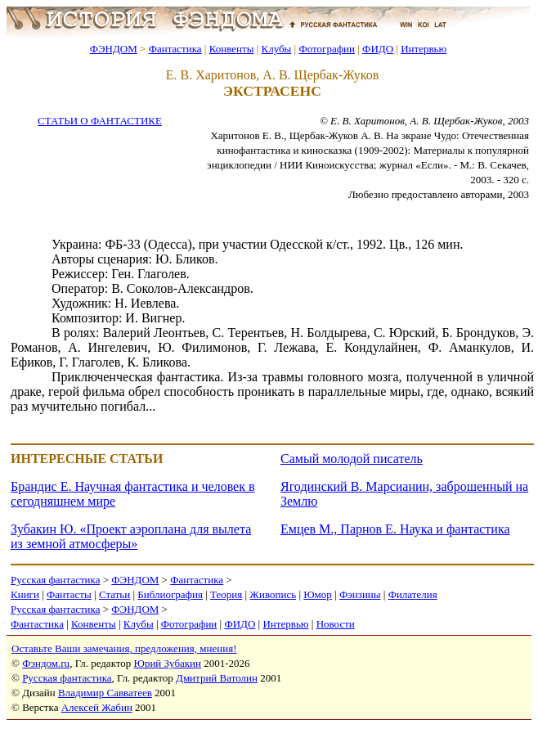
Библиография (170, 594)
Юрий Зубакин (168, 663)
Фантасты (69, 594)
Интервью (424, 49)
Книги (25, 594)
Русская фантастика (55, 580)
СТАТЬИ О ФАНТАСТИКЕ (100, 121)
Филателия (413, 594)
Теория (226, 594)
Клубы (276, 49)
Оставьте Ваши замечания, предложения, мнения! (124, 648)
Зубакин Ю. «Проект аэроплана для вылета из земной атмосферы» (131, 536)
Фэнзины (360, 594)
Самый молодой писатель (352, 459)
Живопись (273, 594)
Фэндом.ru (46, 663)
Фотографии (327, 49)
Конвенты (232, 49)
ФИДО (378, 49)
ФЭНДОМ (114, 49)
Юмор (318, 594)
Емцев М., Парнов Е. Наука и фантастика (395, 529)
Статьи (114, 594)
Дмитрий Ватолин (217, 678)
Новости (336, 624)
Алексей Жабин (97, 707)
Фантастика (175, 49)
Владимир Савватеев (105, 693)
